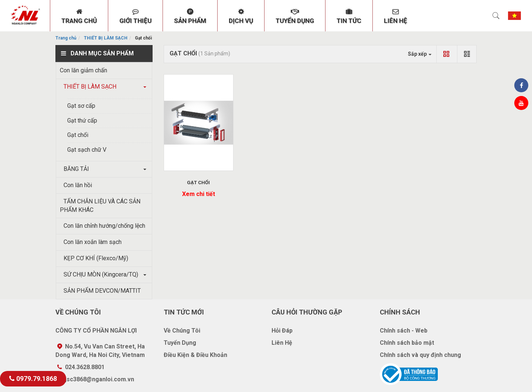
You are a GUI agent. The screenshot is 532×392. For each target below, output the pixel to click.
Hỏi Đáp (282, 331)
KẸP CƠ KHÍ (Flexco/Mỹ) (94, 258)
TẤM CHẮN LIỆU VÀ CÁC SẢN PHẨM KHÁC (100, 206)
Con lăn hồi (76, 185)
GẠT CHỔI (198, 183)
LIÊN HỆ (395, 16)
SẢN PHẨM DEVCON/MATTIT (100, 291)
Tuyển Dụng (180, 343)
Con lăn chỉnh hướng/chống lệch (103, 226)
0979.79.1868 (33, 379)
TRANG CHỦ (79, 16)
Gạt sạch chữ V (87, 150)
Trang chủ (66, 38)
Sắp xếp (420, 54)
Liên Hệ (282, 343)
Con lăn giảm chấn (83, 70)
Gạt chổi (78, 135)
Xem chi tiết (199, 194)
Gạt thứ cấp (82, 121)
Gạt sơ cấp (81, 106)
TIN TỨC (349, 16)
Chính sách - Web (404, 331)
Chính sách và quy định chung (420, 355)
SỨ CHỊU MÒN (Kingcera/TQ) (99, 274)
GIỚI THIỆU (135, 16)
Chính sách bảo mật (407, 343)
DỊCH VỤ (241, 16)
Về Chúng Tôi (182, 331)
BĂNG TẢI (74, 169)
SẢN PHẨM (190, 16)
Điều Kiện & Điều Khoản (195, 355)
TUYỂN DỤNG (295, 16)
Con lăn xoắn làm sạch (91, 242)
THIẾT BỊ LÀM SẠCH (106, 38)
